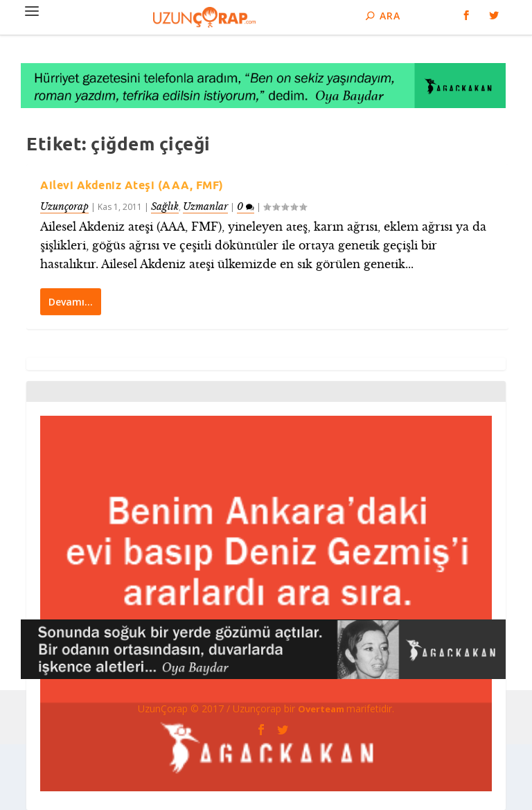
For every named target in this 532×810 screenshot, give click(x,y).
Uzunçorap (64, 206)
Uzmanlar (205, 206)
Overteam (322, 709)
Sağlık (165, 206)
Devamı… (71, 301)
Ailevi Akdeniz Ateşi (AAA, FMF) (132, 185)
